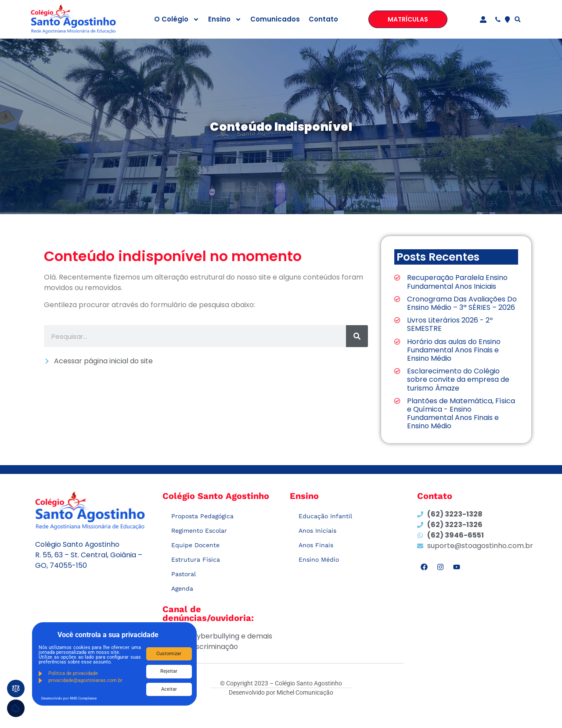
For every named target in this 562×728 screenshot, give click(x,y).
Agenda (182, 588)
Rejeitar (169, 671)
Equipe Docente (195, 545)
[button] (517, 20)
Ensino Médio (319, 559)
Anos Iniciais (317, 531)
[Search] (357, 336)
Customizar (169, 654)
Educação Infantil (325, 516)
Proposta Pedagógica (202, 516)
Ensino (225, 20)
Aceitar (169, 689)
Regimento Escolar (199, 531)
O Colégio (177, 20)
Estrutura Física (196, 559)
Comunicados (275, 19)
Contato (323, 19)
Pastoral (184, 574)
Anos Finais (316, 545)
